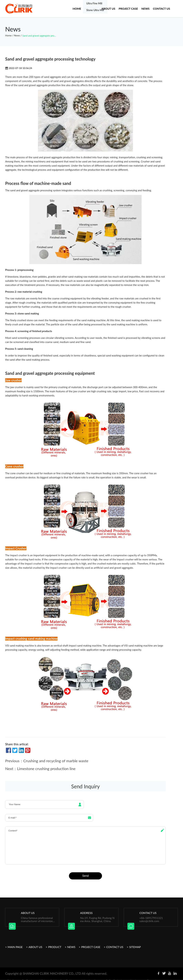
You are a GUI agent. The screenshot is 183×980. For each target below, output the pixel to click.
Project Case (91, 942)
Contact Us (162, 9)
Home (77, 9)
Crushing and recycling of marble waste (56, 761)
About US (108, 9)
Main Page (15, 942)
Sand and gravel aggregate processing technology (40, 36)
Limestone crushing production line (46, 769)
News (145, 9)
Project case (128, 9)
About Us (35, 942)
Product (91, 9)
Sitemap (135, 942)
